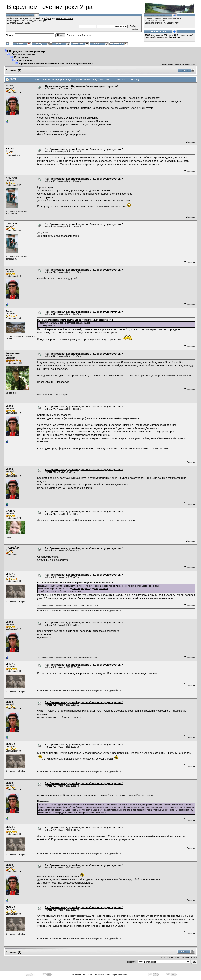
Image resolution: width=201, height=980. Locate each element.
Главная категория (23, 54)
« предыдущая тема (170, 64)
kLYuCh (10, 574)
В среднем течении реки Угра (28, 51)
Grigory (10, 511)
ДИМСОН (11, 178)
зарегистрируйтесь (64, 19)
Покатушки (21, 57)
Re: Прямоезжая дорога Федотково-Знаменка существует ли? (84, 149)
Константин (13, 353)
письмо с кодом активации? (34, 21)
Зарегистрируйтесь (154, 23)
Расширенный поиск (79, 35)
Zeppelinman (175, 37)
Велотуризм (24, 60)
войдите (48, 19)
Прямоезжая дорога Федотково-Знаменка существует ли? (56, 64)
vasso (9, 86)
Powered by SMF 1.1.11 (82, 975)
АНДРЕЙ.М (12, 548)
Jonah (9, 311)
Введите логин (174, 23)
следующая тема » (188, 64)
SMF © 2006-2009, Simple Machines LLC (112, 975)
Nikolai (10, 148)
